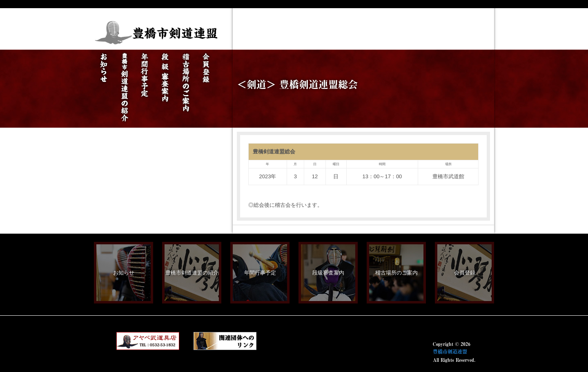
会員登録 (465, 273)
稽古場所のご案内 (396, 273)
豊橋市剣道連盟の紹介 (192, 273)
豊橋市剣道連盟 (450, 352)
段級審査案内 (328, 273)
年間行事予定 (260, 273)
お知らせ (124, 273)
